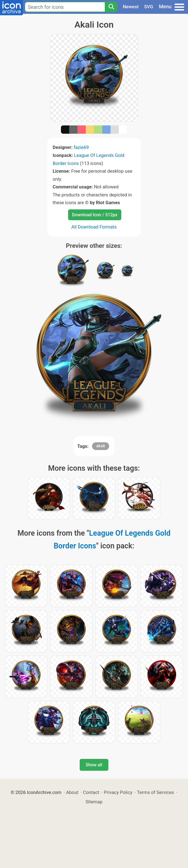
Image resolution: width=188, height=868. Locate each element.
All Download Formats (94, 227)
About (72, 792)
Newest (131, 7)
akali (101, 446)
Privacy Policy (118, 792)
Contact (91, 792)
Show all (94, 765)
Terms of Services (155, 792)
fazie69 (81, 147)
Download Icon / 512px (95, 215)
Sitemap (94, 802)
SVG (149, 7)
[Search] (111, 7)
